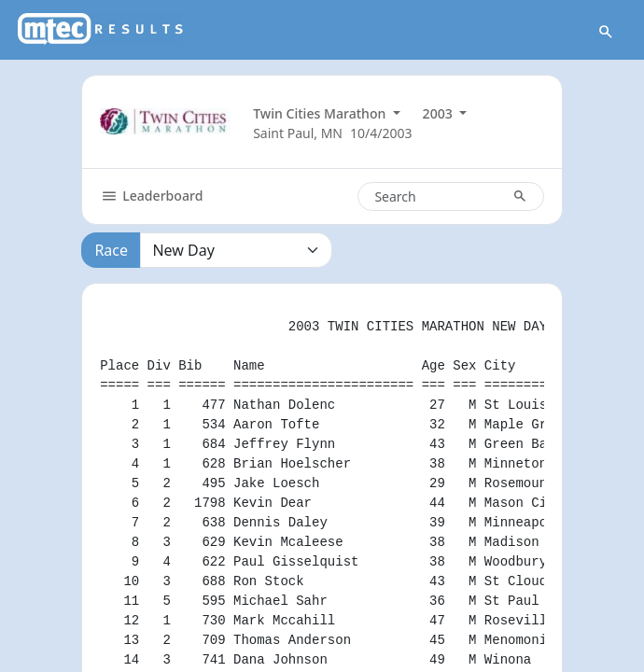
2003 (440, 113)
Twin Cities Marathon (321, 113)
